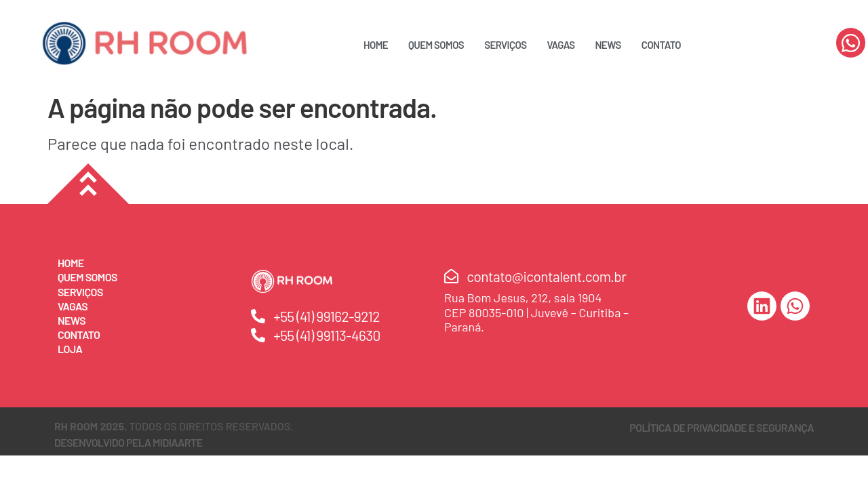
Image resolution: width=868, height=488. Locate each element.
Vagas (560, 45)
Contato (661, 45)
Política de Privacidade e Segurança (722, 427)
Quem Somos (436, 45)
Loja (70, 349)
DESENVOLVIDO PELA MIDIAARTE (129, 442)
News (608, 45)
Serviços (505, 45)
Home (376, 45)
